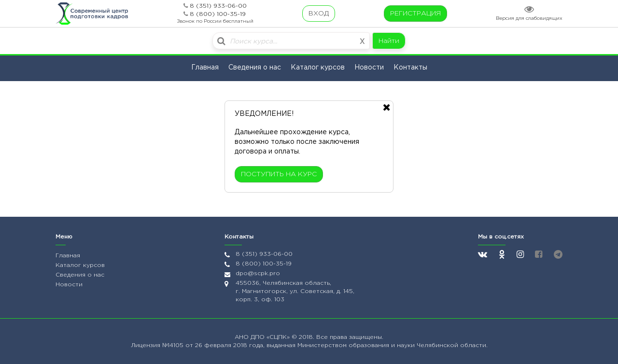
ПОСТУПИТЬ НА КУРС (279, 174)
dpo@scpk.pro (258, 273)
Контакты (410, 68)
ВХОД (319, 14)
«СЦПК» (279, 337)
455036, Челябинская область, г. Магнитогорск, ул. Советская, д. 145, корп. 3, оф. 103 (295, 291)
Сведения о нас (255, 68)
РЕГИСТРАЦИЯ (415, 14)
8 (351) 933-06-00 (218, 6)
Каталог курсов (318, 68)
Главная (205, 68)
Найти (389, 41)
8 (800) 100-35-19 (218, 14)
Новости (369, 68)
